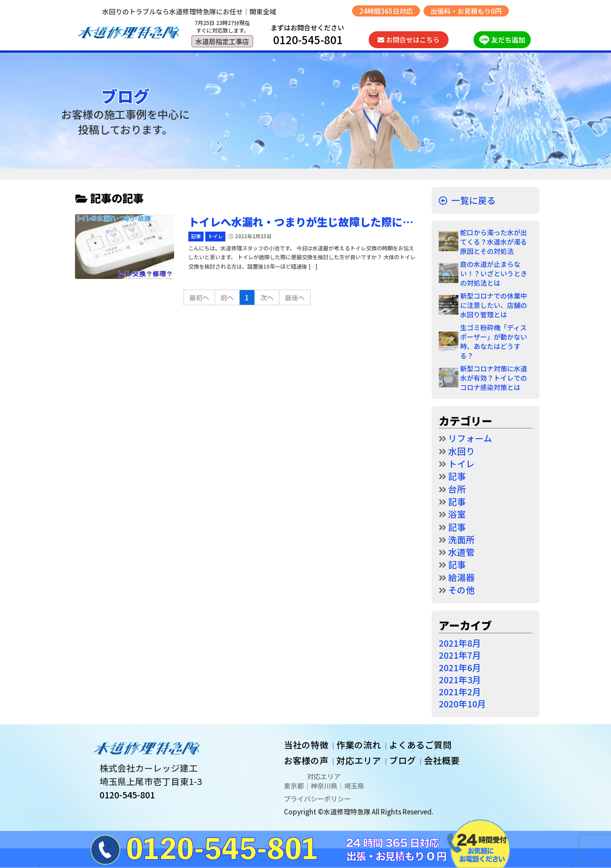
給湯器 (461, 577)
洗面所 (461, 539)
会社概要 (442, 760)
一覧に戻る (474, 200)
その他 (461, 590)
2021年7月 (460, 655)
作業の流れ (359, 745)
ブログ (403, 760)
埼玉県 (354, 786)
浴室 (457, 514)
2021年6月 (460, 667)
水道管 (461, 552)
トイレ (461, 463)
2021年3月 (460, 679)
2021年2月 (460, 691)
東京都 (294, 786)
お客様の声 (306, 760)
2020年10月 (462, 704)
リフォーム (470, 438)
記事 (457, 476)
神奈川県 (324, 786)
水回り (461, 451)
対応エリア (359, 760)
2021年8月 (460, 643)
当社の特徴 (306, 745)
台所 (457, 489)
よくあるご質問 (420, 745)
